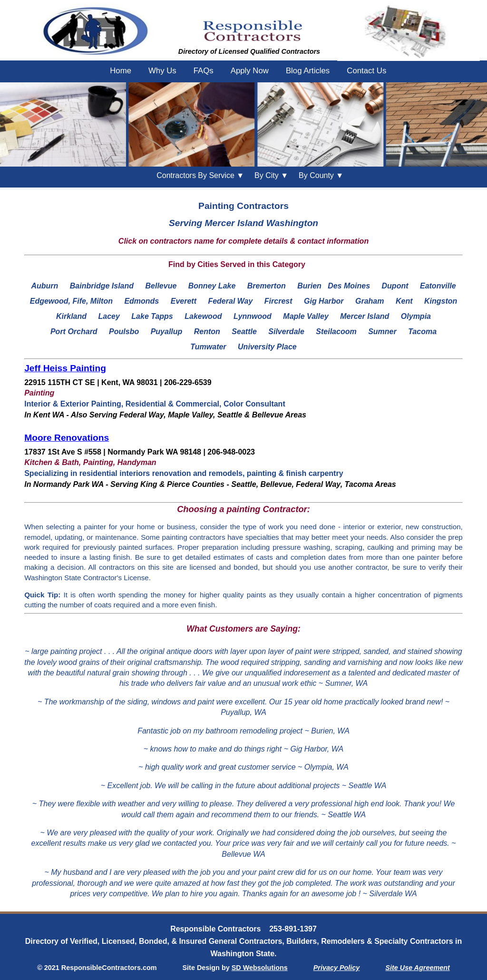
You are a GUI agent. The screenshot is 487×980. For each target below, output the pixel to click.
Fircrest (278, 301)
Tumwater (208, 347)
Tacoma (422, 332)
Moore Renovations (67, 438)
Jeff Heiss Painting (65, 368)
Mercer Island (365, 316)
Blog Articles (308, 71)
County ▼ (321, 175)
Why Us (162, 71)
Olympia (416, 316)
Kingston (441, 301)
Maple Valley (306, 316)
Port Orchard (74, 332)
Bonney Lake (212, 286)
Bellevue (161, 286)
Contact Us (366, 71)
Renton (207, 332)
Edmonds (141, 301)
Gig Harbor (324, 301)
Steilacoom (336, 332)
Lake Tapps (152, 316)
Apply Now (250, 71)
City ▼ (271, 175)
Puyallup (167, 332)
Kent (404, 301)
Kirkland (71, 316)
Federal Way (230, 301)
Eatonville (438, 286)
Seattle (244, 332)
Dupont (395, 286)
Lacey (109, 316)
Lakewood (203, 316)
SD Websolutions (260, 968)
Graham (370, 301)
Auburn (44, 286)
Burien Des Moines (334, 286)
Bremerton (267, 286)
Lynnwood (253, 316)
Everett (184, 301)
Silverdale (286, 332)
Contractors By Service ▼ (200, 175)
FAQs (204, 71)
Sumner (382, 332)
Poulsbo (124, 332)
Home (121, 71)
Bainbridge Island (102, 286)
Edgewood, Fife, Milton (71, 301)
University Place (267, 347)
